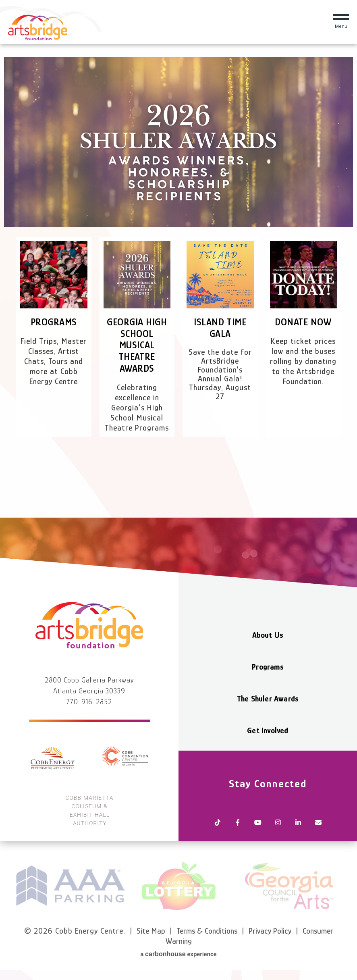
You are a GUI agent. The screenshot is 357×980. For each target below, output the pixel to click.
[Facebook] (238, 823)
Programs (54, 322)
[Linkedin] (298, 823)
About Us (268, 635)
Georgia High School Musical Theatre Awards (137, 345)
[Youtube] (258, 823)
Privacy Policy (270, 931)
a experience (178, 954)
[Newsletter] (318, 823)
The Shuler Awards (268, 699)
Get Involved (268, 730)
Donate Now (303, 322)
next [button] (347, 886)
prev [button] (10, 886)
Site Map (151, 931)
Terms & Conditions (207, 931)
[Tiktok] (218, 823)
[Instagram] (278, 823)
